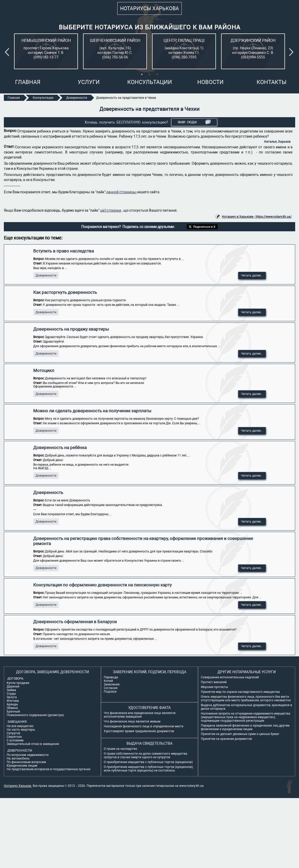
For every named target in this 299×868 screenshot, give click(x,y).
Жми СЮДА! (194, 122)
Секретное (14, 737)
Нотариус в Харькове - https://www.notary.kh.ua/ (257, 217)
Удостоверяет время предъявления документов (139, 731)
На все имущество (20, 726)
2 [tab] (149, 74)
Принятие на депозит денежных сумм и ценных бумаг (240, 734)
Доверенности (46, 275)
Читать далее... (252, 275)
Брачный (13, 712)
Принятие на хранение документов (226, 739)
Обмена (12, 708)
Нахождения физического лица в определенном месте (143, 726)
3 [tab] (157, 74)
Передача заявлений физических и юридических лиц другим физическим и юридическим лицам (245, 727)
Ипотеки (13, 701)
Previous (8, 52)
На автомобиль (18, 758)
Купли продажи (18, 683)
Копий (108, 681)
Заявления (112, 684)
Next (292, 52)
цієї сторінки (111, 210)
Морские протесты (214, 687)
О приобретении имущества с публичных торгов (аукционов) (148, 762)
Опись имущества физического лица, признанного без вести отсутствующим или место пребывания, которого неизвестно (246, 698)
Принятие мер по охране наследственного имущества (240, 692)
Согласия (111, 688)
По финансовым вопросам (26, 762)
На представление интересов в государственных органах (49, 769)
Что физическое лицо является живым (132, 721)
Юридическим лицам (22, 766)
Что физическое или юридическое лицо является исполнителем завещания (140, 715)
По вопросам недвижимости (28, 755)
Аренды (12, 704)
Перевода (111, 677)
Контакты (272, 82)
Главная (28, 82)
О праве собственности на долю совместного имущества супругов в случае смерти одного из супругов (146, 755)
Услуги (89, 82)
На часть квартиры (21, 730)
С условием (15, 740)
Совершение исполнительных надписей (230, 677)
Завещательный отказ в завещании (33, 744)
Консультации (150, 82)
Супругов (13, 733)
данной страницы (121, 192)
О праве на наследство (120, 749)
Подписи (110, 692)
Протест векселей (214, 682)
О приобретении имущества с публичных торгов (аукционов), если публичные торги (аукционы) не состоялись (148, 769)
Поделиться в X (204, 227)
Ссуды (11, 694)
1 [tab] (142, 74)
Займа (11, 690)
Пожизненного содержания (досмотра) (35, 715)
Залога (12, 697)
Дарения (13, 686)
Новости (210, 82)
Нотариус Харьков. (18, 786)
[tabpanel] (46, 51)
